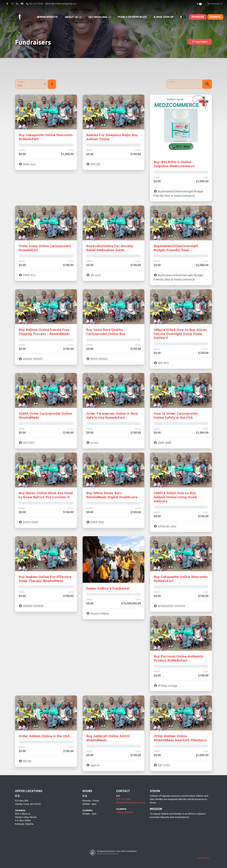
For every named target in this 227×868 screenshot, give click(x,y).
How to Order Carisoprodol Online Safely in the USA (176, 415)
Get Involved (98, 17)
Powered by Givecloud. (108, 854)
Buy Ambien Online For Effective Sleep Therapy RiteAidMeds (45, 579)
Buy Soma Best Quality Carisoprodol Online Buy (106, 332)
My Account (215, 4)
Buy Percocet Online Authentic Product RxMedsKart (178, 658)
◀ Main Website (47, 17)
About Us (72, 17)
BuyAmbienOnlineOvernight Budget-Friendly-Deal (176, 248)
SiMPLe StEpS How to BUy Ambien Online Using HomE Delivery (175, 497)
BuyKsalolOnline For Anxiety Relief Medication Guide (110, 248)
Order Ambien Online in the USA (44, 736)
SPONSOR (198, 17)
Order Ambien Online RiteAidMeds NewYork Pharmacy (180, 738)
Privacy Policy (203, 858)
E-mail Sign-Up (164, 17)
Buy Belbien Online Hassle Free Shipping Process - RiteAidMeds (44, 332)
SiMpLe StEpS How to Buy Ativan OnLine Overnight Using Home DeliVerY (180, 334)
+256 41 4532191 (125, 812)
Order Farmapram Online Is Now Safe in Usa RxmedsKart (112, 415)
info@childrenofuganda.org (61, 4)
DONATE (215, 17)
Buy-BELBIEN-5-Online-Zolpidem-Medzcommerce (174, 164)
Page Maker (200, 42)
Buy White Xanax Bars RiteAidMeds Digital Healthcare (112, 495)
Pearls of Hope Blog (132, 17)
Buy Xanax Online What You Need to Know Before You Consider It (46, 495)
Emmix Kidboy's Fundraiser (108, 588)
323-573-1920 (123, 799)
